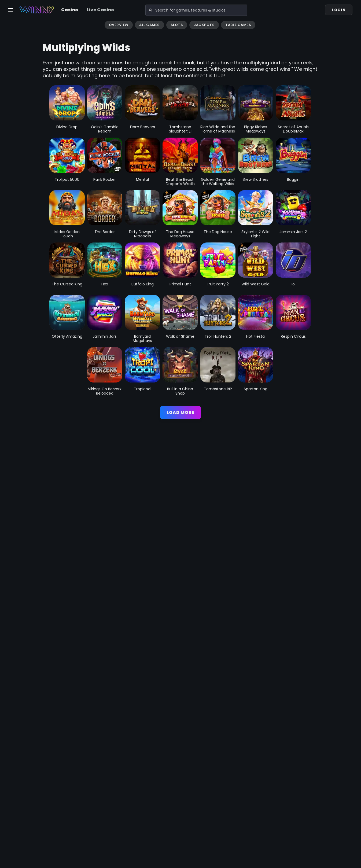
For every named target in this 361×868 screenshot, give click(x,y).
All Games (150, 25)
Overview (119, 25)
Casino (70, 10)
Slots (177, 25)
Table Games (238, 25)
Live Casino (100, 10)
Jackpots (204, 25)
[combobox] (188, 10)
